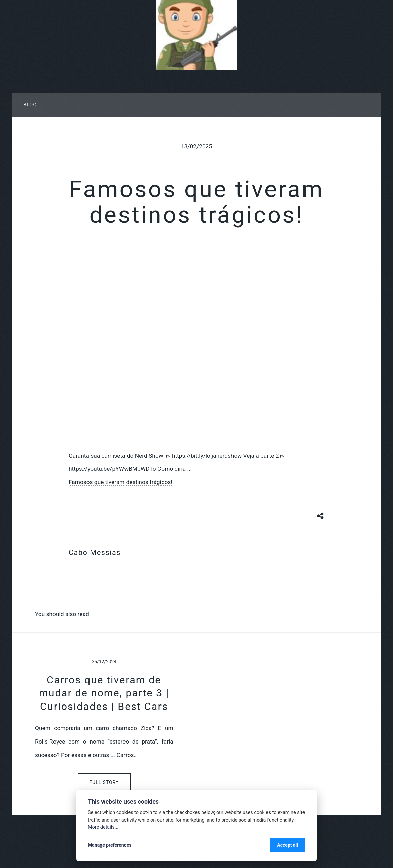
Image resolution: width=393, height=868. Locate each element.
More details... (103, 827)
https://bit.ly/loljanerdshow (207, 456)
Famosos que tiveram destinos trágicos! (120, 482)
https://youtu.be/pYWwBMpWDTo (112, 469)
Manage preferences (110, 845)
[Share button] (321, 515)
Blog (30, 105)
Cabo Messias (95, 553)
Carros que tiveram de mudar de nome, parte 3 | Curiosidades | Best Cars (104, 693)
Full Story (104, 782)
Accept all (288, 845)
